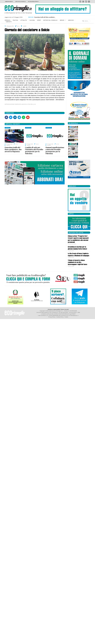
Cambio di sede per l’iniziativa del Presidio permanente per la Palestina (34, 150)
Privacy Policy (52, 317)
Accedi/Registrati (33, 2)
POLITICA (15, 20)
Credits (66, 317)
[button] (6, 117)
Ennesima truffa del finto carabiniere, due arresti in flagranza (13, 149)
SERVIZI (63, 20)
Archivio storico (21, 2)
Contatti (9, 22)
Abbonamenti (9, 2)
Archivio (71, 20)
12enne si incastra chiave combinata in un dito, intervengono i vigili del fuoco (77, 263)
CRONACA (8, 20)
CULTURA (32, 20)
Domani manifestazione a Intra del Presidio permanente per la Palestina (55, 150)
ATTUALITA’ (24, 20)
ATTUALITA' (28, 128)
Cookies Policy (60, 317)
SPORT (39, 20)
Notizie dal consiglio (50, 20)
